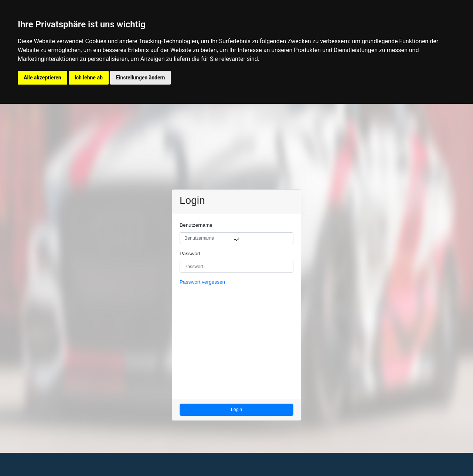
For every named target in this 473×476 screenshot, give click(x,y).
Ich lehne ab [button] (89, 78)
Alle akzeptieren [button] (42, 78)
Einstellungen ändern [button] (141, 78)
